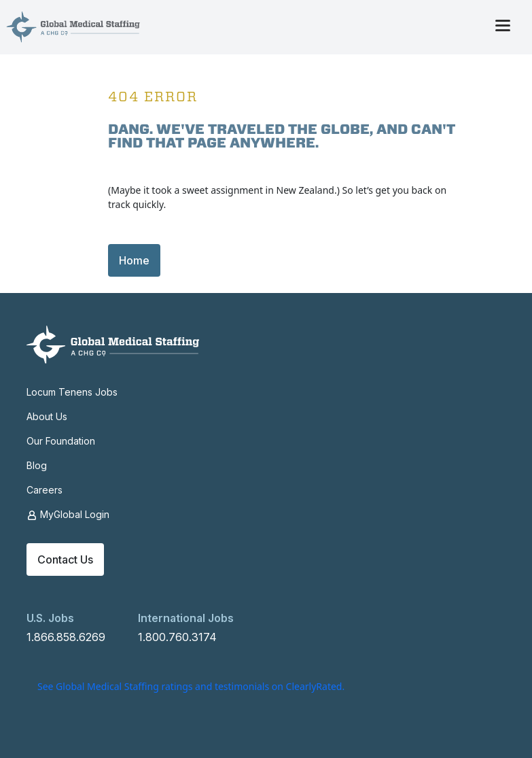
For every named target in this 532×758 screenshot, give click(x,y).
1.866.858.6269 (66, 637)
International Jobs (186, 618)
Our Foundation (61, 441)
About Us (47, 416)
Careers (45, 490)
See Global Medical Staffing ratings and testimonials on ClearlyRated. (191, 686)
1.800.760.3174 (177, 637)
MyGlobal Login (68, 515)
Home (134, 260)
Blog (37, 465)
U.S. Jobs (50, 618)
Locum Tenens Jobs (72, 392)
